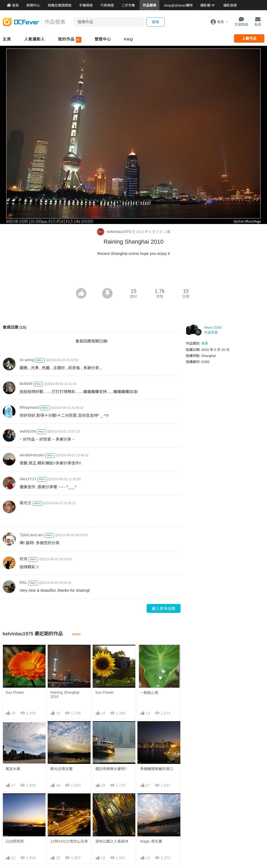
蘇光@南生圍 (61, 769)
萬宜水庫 (13, 769)
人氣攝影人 (35, 39)
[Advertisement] (133, 274)
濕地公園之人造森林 (112, 803)
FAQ (129, 39)
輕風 (24, 559)
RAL (23, 582)
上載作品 (249, 38)
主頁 (7, 39)
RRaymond (29, 407)
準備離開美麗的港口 (157, 769)
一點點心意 (149, 693)
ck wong (27, 360)
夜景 (205, 343)
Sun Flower (15, 692)
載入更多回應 (164, 609)
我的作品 (69, 40)
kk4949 (26, 383)
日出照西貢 (15, 841)
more (76, 634)
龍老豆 (26, 503)
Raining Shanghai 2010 (65, 695)
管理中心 (103, 39)
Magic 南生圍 (151, 803)
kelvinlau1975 (114, 231)
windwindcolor (32, 455)
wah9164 (28, 431)
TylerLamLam (32, 535)
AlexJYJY (28, 479)
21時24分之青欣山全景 (69, 841)
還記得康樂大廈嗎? (111, 769)
